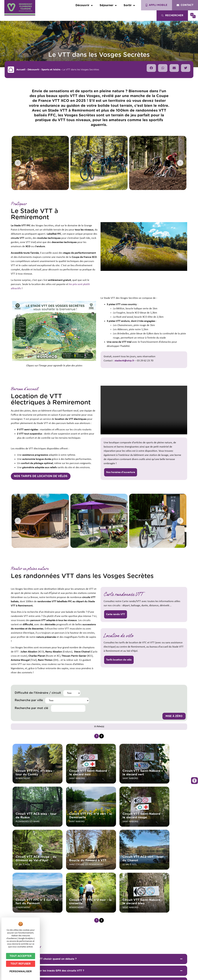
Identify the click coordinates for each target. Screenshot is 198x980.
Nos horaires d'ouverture (121, 472)
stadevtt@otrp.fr (124, 361)
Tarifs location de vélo (119, 660)
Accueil (21, 69)
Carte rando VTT (116, 614)
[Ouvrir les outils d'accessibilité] (194, 781)
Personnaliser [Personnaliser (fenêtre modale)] (21, 971)
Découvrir (84, 5)
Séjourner (108, 5)
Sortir (129, 5)
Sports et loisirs (51, 69)
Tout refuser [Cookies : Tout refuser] (21, 964)
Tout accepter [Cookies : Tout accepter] (21, 956)
